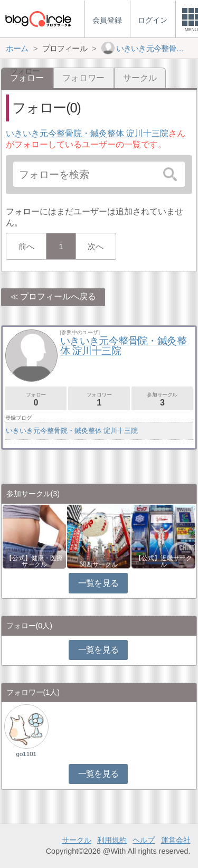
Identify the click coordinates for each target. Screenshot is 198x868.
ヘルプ (144, 840)
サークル (140, 78)
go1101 (26, 754)
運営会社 (176, 840)
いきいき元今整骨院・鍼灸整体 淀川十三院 (87, 133)
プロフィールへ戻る (58, 296)
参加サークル (162, 399)
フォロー (36, 399)
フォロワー (83, 78)
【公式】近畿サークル (164, 561)
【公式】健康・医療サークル (34, 561)
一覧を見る (98, 583)
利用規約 (112, 840)
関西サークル (99, 564)
